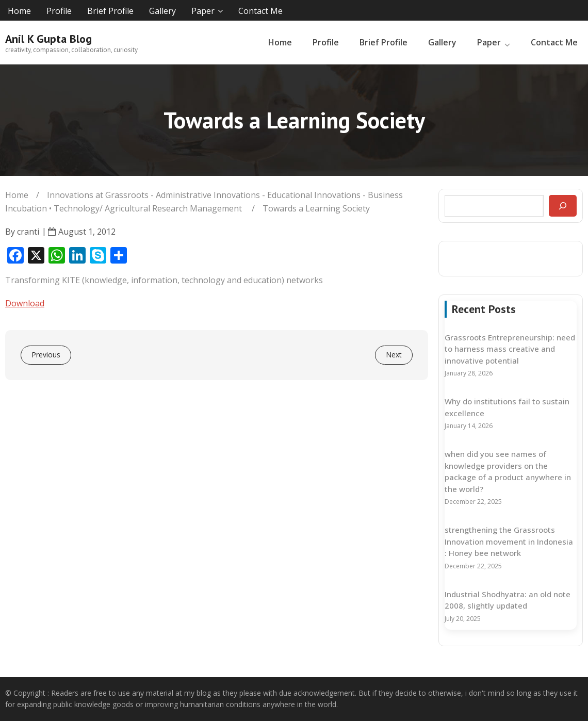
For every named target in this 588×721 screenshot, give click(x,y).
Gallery (162, 11)
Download (25, 303)
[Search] (563, 206)
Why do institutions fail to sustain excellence (507, 407)
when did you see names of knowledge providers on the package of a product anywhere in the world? (508, 471)
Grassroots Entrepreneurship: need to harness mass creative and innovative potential (510, 349)
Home (19, 11)
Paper (203, 11)
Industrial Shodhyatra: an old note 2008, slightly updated (508, 600)
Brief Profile (110, 11)
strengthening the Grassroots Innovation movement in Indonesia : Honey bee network (509, 541)
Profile (59, 11)
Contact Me (260, 11)
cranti (28, 232)
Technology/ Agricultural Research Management (148, 208)
